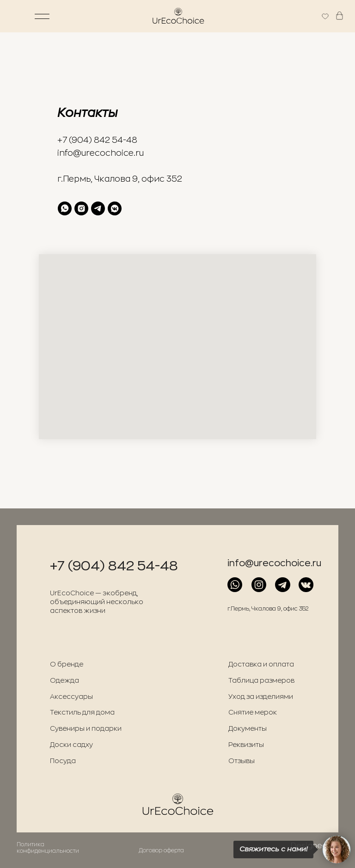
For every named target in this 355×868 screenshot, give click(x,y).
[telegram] (98, 208)
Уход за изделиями (261, 697)
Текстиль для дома (82, 712)
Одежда (64, 681)
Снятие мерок (253, 712)
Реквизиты (246, 745)
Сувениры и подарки (86, 729)
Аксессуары (71, 697)
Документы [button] (248, 729)
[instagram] (81, 208)
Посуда (63, 761)
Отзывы (242, 761)
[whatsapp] (65, 208)
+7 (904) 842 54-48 (97, 140)
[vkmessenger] (115, 208)
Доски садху (71, 745)
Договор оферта (161, 850)
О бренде (67, 664)
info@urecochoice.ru (101, 153)
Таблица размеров (261, 681)
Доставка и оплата (261, 664)
